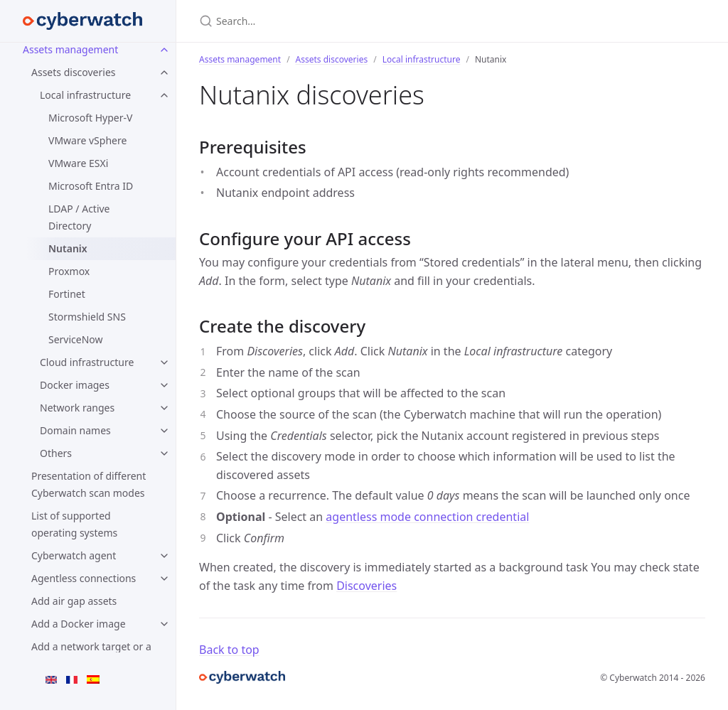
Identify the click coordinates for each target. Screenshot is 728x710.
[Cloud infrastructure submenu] (164, 362)
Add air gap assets (74, 601)
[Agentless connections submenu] (164, 579)
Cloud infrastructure (87, 362)
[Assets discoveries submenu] (164, 72)
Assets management (70, 49)
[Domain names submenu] (164, 431)
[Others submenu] (164, 453)
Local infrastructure (85, 95)
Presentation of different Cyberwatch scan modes (89, 484)
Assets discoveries (74, 72)
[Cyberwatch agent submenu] (164, 556)
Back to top (229, 650)
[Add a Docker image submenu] (164, 624)
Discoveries (366, 586)
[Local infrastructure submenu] (164, 95)
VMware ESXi (78, 163)
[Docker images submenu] (164, 385)
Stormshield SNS (87, 317)
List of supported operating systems (74, 524)
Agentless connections (84, 578)
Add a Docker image (79, 624)
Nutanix (68, 248)
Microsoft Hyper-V (90, 118)
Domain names (75, 430)
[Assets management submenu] (164, 50)
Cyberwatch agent (74, 555)
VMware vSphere (87, 140)
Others (56, 453)
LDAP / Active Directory (79, 217)
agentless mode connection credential (427, 517)
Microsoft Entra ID (91, 186)
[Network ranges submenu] (164, 408)
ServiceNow (76, 339)
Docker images (75, 385)
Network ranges (77, 408)
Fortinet (67, 294)
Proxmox (69, 271)
